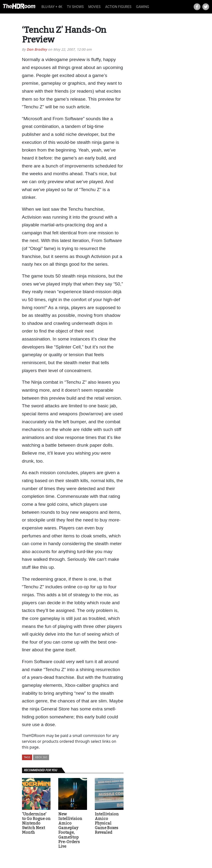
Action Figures (118, 7)
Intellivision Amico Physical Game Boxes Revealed (107, 823)
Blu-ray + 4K (52, 7)
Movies (94, 7)
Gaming (143, 7)
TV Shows (75, 7)
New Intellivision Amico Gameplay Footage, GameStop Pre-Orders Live (70, 830)
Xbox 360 (41, 757)
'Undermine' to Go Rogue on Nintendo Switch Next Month (36, 823)
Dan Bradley (37, 49)
